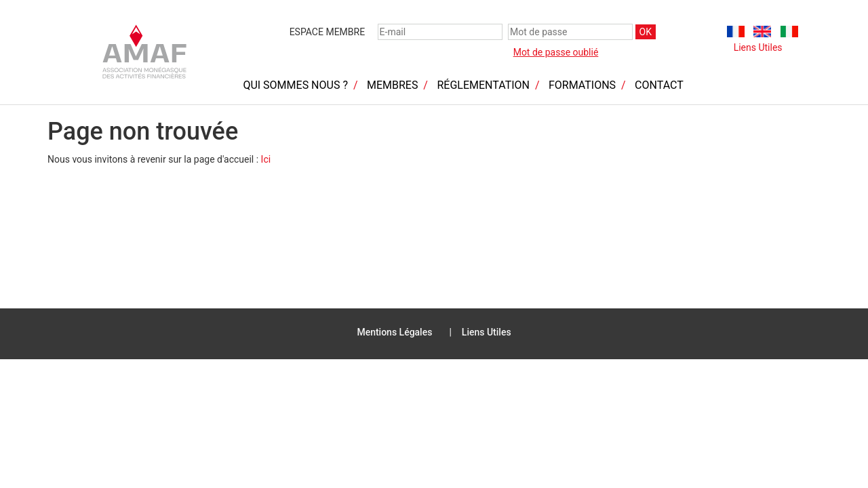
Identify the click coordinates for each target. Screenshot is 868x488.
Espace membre (327, 32)
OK (646, 32)
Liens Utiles (758, 47)
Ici (266, 159)
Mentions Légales (394, 332)
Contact (659, 85)
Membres (392, 85)
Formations (582, 85)
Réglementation (483, 85)
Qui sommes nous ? (295, 85)
